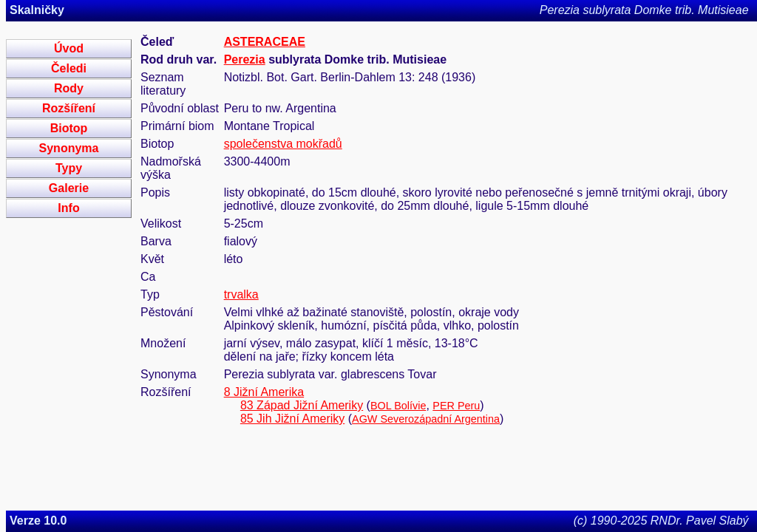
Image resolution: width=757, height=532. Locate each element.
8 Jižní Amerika (264, 392)
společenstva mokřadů (283, 144)
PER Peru (456, 406)
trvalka (241, 294)
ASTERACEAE (265, 42)
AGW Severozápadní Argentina (426, 419)
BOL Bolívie (398, 406)
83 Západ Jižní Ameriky (302, 405)
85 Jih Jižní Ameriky (292, 419)
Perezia (245, 59)
